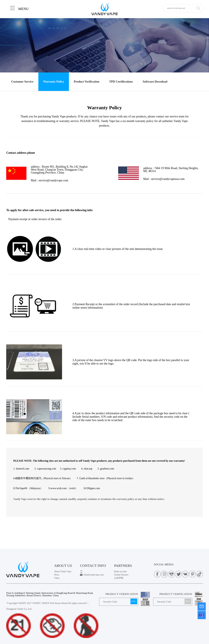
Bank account (120, 571)
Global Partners (121, 575)
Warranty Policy (54, 82)
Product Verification (87, 82)
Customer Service (22, 82)
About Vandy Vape (63, 571)
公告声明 (119, 578)
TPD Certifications (121, 82)
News (57, 575)
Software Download (155, 82)
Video (57, 578)
